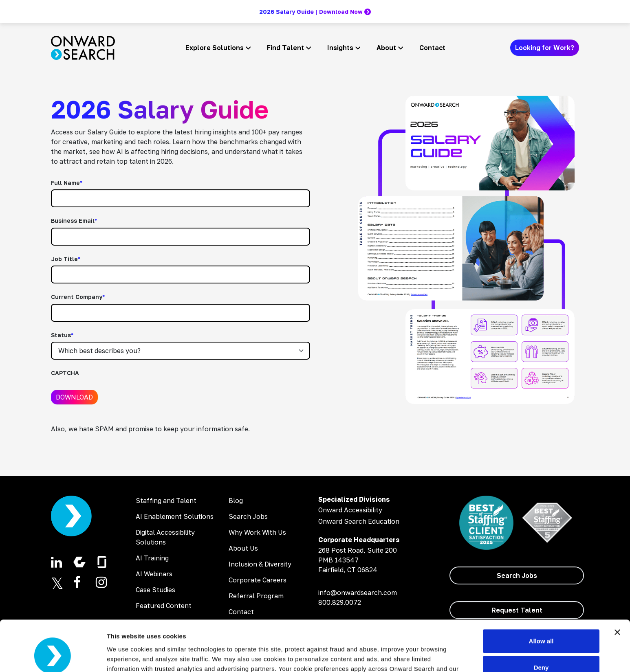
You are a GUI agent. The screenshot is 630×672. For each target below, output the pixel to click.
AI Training (152, 558)
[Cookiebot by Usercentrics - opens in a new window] (53, 656)
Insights (340, 48)
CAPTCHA (65, 373)
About (386, 48)
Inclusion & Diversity (260, 564)
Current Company (78, 297)
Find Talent (285, 48)
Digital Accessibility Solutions (165, 537)
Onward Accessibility (350, 510)
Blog (236, 501)
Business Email (74, 221)
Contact (432, 48)
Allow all (541, 596)
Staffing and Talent (166, 501)
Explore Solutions (215, 48)
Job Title (66, 259)
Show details (126, 656)
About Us (243, 548)
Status (62, 335)
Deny (541, 623)
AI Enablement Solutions (175, 516)
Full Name (67, 183)
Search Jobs (248, 516)
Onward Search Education (359, 521)
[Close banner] (617, 587)
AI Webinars (154, 574)
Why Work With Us (257, 532)
